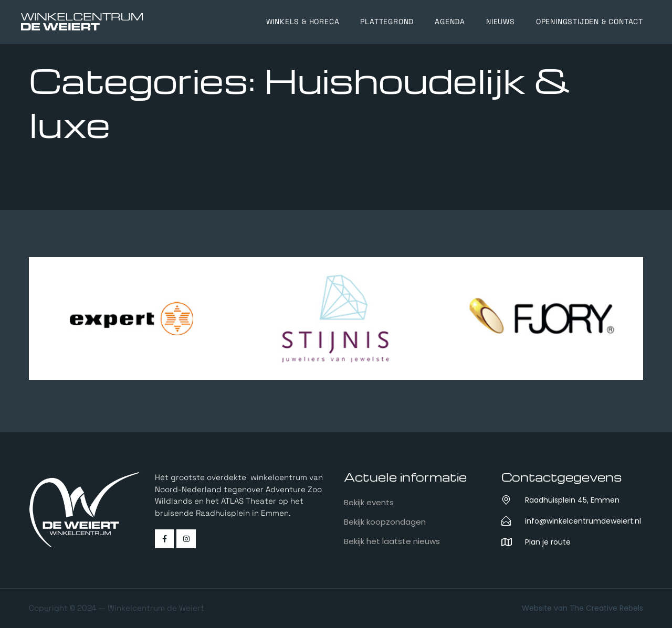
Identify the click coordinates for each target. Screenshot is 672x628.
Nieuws (501, 22)
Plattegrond (387, 22)
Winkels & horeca (303, 22)
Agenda (450, 22)
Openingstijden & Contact (590, 22)
